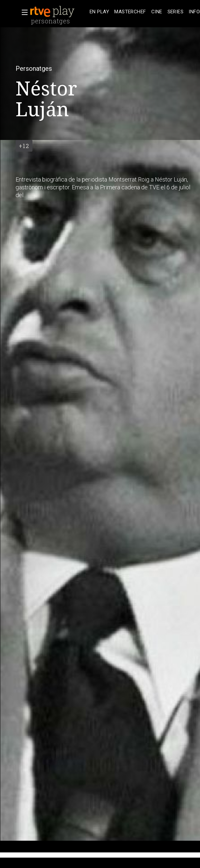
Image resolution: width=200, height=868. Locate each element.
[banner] (58, 12)
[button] (23, 12)
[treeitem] (99, 12)
